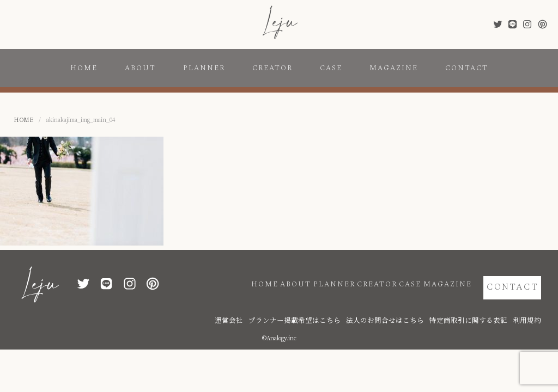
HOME (84, 68)
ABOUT (140, 68)
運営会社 (296, 306)
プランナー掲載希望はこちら (348, 306)
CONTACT (467, 68)
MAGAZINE (394, 68)
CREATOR (272, 68)
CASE (331, 68)
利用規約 (530, 306)
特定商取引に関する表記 (484, 306)
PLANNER (204, 68)
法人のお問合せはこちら (418, 306)
